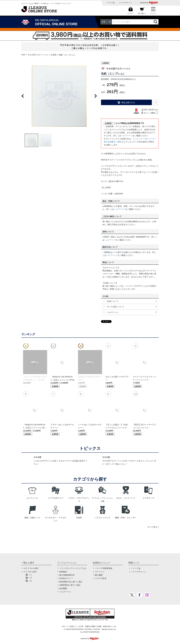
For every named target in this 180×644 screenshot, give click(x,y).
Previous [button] (23, 96)
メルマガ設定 (101, 578)
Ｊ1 (30, 575)
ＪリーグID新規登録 (104, 568)
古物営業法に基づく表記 (70, 585)
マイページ (100, 572)
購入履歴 (99, 575)
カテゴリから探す (31, 568)
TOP (23, 55)
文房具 (54, 55)
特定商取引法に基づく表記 (71, 582)
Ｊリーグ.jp (110, 3)
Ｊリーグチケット (125, 3)
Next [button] (96, 96)
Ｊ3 (30, 581)
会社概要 (63, 588)
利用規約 (63, 572)
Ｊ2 (30, 578)
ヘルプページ (127, 136)
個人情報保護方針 (67, 575)
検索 (156, 22)
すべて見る (152, 527)
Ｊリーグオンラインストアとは (73, 568)
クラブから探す (30, 572)
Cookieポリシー (66, 578)
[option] (59, 96)
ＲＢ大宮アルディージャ (38, 55)
